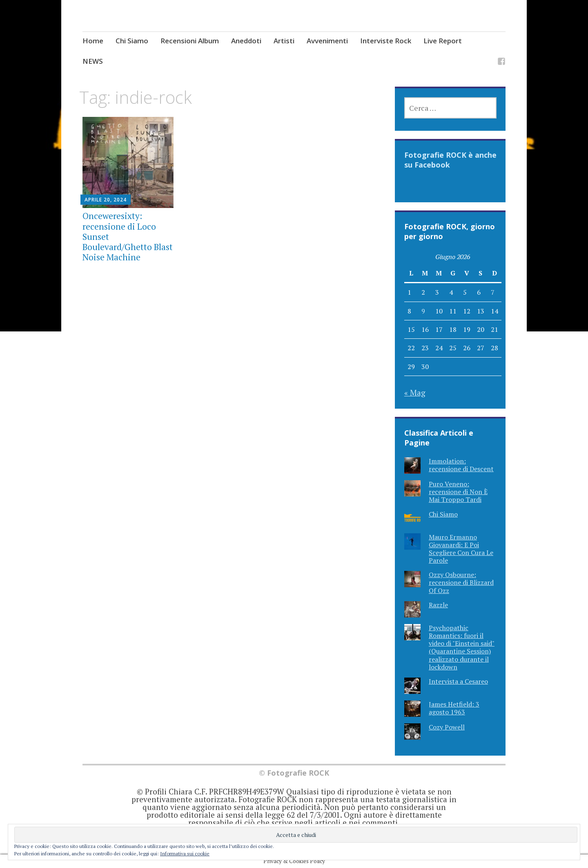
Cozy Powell (447, 727)
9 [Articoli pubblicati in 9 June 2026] (423, 311)
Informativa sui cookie (185, 853)
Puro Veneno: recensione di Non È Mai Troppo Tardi (458, 492)
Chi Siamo (132, 41)
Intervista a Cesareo (458, 681)
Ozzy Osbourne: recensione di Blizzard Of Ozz (461, 582)
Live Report (443, 41)
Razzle (438, 605)
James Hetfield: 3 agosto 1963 (454, 708)
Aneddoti (246, 41)
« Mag (415, 393)
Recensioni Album (190, 41)
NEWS (93, 61)
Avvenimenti (327, 41)
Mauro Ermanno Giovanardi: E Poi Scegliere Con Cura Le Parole (461, 549)
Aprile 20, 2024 (106, 200)
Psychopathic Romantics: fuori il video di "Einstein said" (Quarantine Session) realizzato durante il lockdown (462, 647)
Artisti (284, 41)
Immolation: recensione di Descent (461, 465)
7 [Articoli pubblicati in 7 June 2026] (493, 292)
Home (93, 41)
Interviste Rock (386, 41)
